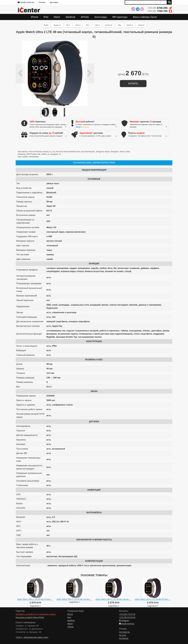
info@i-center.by (26, 2)
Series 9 (130, 25)
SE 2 (88, 25)
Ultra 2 (97, 25)
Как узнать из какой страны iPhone (30, 617)
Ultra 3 (78, 25)
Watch (46, 25)
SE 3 (68, 25)
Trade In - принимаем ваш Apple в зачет (32, 637)
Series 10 (109, 25)
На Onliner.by (124, 632)
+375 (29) (160, 8)
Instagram (124, 620)
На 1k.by (123, 635)
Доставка (54, 2)
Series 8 (141, 25)
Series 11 (57, 25)
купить (133, 83)
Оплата (42, 2)
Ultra (119, 25)
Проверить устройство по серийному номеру (36, 614)
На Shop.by (124, 638)
